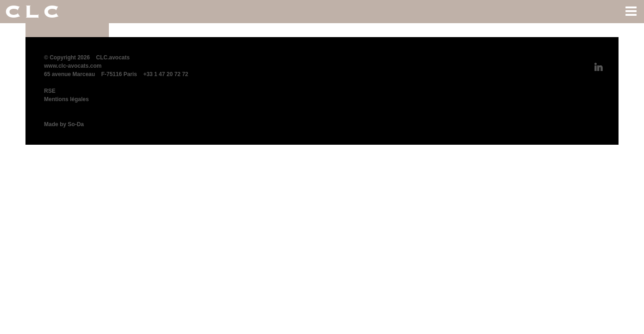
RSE (50, 91)
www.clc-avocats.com (73, 66)
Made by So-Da (64, 124)
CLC (34, 12)
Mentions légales (66, 99)
